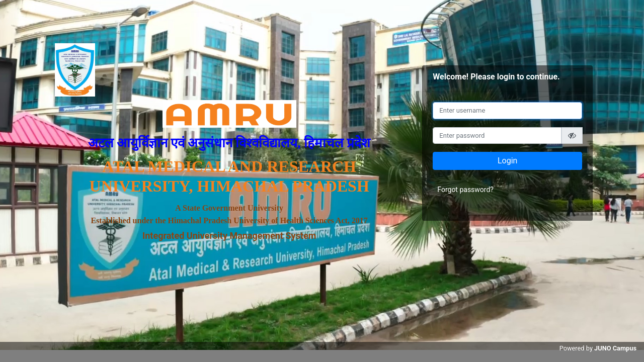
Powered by (598, 348)
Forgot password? (465, 190)
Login (507, 161)
